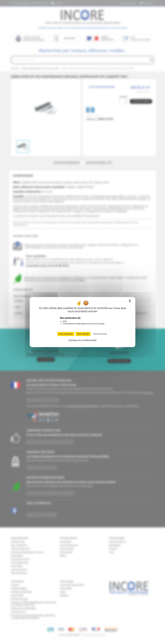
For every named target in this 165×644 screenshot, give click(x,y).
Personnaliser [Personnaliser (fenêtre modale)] (100, 334)
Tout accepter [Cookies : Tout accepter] (66, 334)
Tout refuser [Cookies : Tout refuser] (83, 334)
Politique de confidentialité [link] (82, 340)
